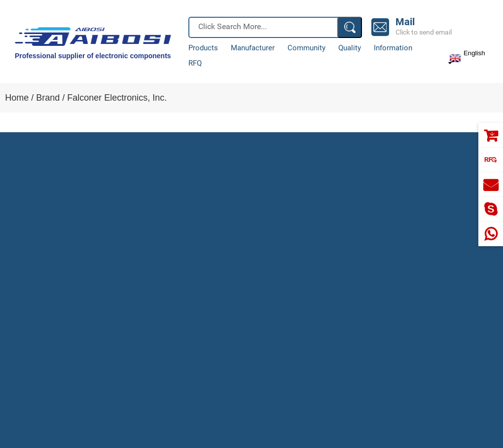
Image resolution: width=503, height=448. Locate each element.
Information (393, 48)
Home (17, 98)
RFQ (195, 63)
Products (203, 48)
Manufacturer (253, 48)
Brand (48, 98)
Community (306, 48)
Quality (350, 48)
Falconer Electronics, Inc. (117, 98)
